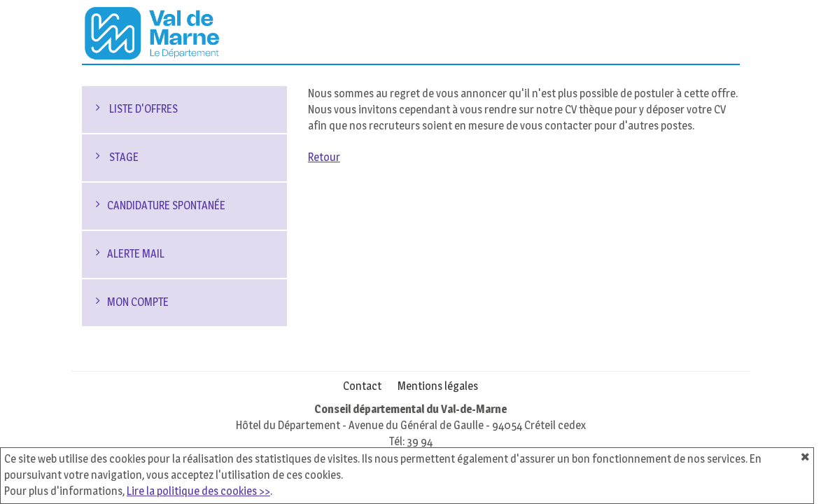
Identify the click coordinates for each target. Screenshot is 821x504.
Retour (324, 157)
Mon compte (138, 302)
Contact (362, 386)
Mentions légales (438, 386)
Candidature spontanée (166, 205)
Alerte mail (136, 254)
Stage (123, 157)
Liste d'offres (142, 109)
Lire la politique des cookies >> (198, 491)
